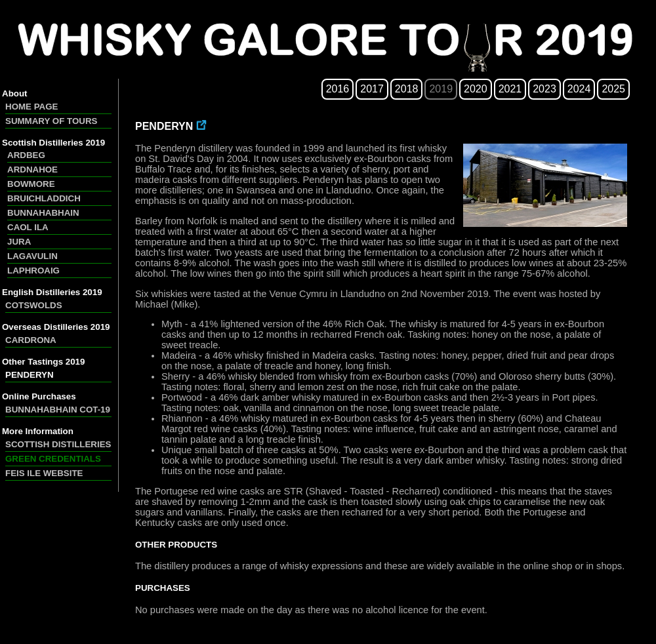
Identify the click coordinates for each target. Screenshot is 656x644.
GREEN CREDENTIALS (53, 459)
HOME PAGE (31, 107)
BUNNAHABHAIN (43, 213)
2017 (372, 89)
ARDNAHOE (32, 170)
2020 (476, 89)
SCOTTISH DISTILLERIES (58, 444)
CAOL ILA (28, 227)
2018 (407, 89)
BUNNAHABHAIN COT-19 (58, 410)
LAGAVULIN (32, 256)
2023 (544, 89)
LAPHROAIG (33, 271)
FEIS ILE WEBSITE (44, 473)
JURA (19, 242)
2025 (613, 89)
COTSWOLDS (34, 305)
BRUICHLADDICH (44, 198)
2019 (441, 89)
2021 (510, 89)
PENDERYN (30, 375)
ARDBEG (26, 155)
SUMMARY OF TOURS (51, 121)
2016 (338, 89)
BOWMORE (31, 184)
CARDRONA (31, 340)
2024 (579, 89)
